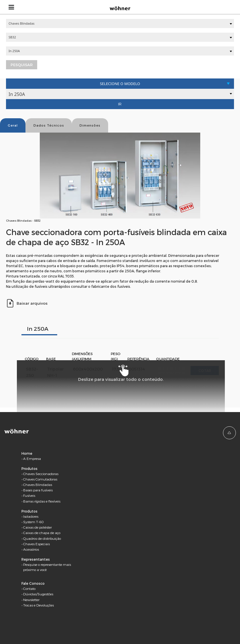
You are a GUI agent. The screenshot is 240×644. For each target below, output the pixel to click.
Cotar (205, 371)
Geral (13, 125)
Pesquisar (22, 65)
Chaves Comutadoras (40, 479)
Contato (29, 588)
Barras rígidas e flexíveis (42, 501)
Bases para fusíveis (38, 490)
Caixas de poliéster (37, 527)
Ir (120, 104)
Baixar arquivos (27, 303)
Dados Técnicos (49, 125)
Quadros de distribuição (42, 538)
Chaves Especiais (36, 544)
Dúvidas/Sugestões (38, 594)
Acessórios (31, 549)
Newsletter (31, 600)
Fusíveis (29, 495)
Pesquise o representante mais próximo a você (47, 567)
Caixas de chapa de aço (42, 533)
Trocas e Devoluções (38, 605)
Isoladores (31, 516)
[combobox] (120, 23)
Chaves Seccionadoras (41, 474)
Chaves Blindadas (38, 485)
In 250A (38, 329)
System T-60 (33, 522)
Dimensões (90, 125)
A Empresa (32, 458)
